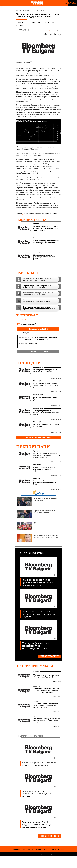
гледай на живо (39, 329)
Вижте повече (50, 656)
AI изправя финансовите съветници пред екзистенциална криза (46, 413)
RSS (62, 849)
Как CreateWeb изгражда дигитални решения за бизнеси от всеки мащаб (47, 483)
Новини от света (31, 220)
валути (26, 213)
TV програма (28, 315)
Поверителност (34, 854)
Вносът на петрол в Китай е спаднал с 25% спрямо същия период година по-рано (37, 824)
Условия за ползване (25, 854)
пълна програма (38, 351)
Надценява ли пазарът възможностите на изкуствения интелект (38, 793)
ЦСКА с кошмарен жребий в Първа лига (38, 526)
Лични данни (41, 854)
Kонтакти (55, 849)
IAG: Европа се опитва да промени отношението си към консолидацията (39, 582)
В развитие (36, 671)
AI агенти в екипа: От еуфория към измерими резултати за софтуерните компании (46, 469)
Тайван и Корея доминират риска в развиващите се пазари (39, 764)
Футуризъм (36, 701)
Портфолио (36, 849)
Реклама (26, 849)
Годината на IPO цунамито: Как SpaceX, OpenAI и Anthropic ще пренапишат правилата (46, 691)
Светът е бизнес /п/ (27, 324)
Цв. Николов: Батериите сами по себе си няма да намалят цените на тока (47, 720)
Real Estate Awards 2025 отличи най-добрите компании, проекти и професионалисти (47, 455)
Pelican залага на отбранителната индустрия (46, 425)
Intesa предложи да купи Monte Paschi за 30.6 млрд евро (45, 371)
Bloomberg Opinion (38, 252)
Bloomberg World (38, 367)
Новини (35, 238)
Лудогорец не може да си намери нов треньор (37, 502)
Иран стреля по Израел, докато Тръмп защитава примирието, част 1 (47, 385)
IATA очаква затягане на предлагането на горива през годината (39, 614)
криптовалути (39, 213)
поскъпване (53, 213)
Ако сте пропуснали (35, 666)
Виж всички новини (38, 437)
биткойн (32, 213)
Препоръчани (33, 447)
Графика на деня (31, 736)
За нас (46, 849)
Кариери (17, 849)
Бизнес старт (36, 224)
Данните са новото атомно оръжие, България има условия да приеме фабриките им (46, 676)
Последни (29, 363)
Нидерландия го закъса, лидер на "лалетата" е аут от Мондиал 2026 (38, 538)
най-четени (27, 273)
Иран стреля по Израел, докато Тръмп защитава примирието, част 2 (47, 399)
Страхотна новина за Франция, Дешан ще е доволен (37, 514)
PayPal (47, 213)
